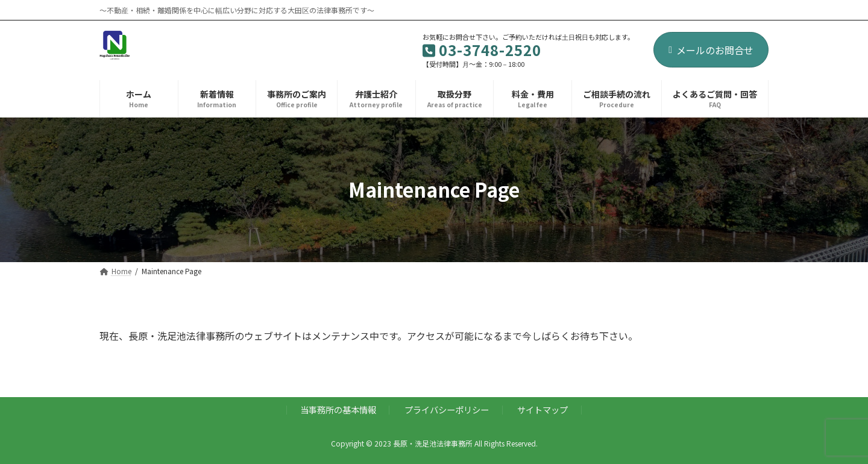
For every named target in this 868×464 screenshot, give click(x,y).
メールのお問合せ (711, 50)
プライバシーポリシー (447, 409)
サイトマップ (542, 409)
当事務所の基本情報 (338, 409)
